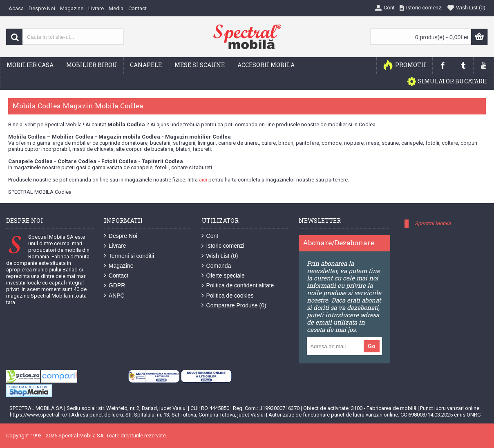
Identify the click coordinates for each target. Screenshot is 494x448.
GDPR (114, 286)
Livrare (115, 246)
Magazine (119, 266)
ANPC (114, 296)
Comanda (216, 266)
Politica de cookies (228, 296)
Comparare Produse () (234, 306)
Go (372, 346)
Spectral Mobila (433, 223)
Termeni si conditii (129, 256)
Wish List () (220, 256)
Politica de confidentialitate (238, 286)
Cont (210, 236)
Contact (116, 276)
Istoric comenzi (223, 246)
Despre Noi (121, 236)
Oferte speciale (223, 276)
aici (203, 180)
